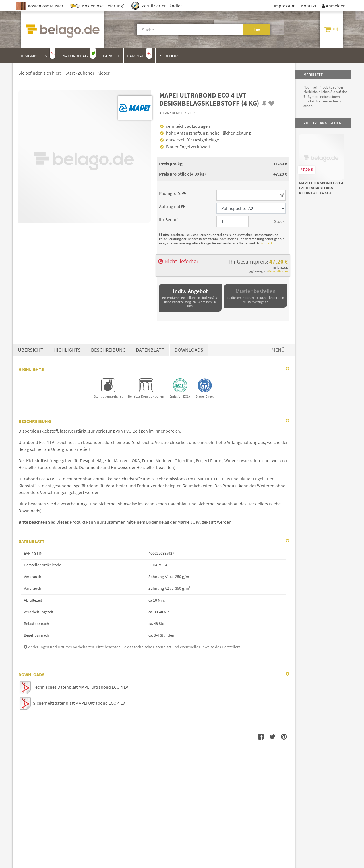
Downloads (189, 350)
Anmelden (334, 6)
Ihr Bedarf (168, 219)
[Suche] (184, 30)
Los (257, 30)
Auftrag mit (172, 206)
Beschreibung (108, 350)
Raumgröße (172, 193)
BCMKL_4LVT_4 (184, 113)
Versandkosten (278, 271)
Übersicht (31, 350)
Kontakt (266, 243)
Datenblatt (150, 350)
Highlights (67, 350)
